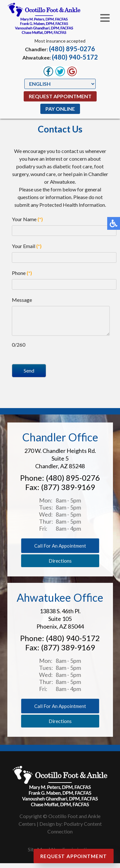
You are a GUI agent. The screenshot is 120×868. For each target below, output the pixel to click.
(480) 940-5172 (75, 57)
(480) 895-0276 (72, 49)
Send (29, 375)
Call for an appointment (60, 551)
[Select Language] (60, 84)
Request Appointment (60, 96)
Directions (60, 565)
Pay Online (60, 109)
